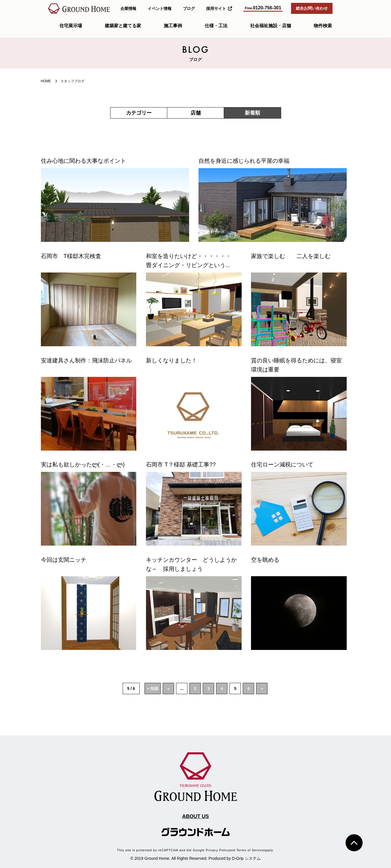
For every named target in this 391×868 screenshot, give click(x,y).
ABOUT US (196, 816)
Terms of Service (250, 850)
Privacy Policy (218, 850)
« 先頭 (153, 689)
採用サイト (219, 9)
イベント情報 (160, 9)
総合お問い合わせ (312, 8)
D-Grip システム (246, 858)
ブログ (189, 9)
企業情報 (128, 9)
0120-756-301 (263, 8)
